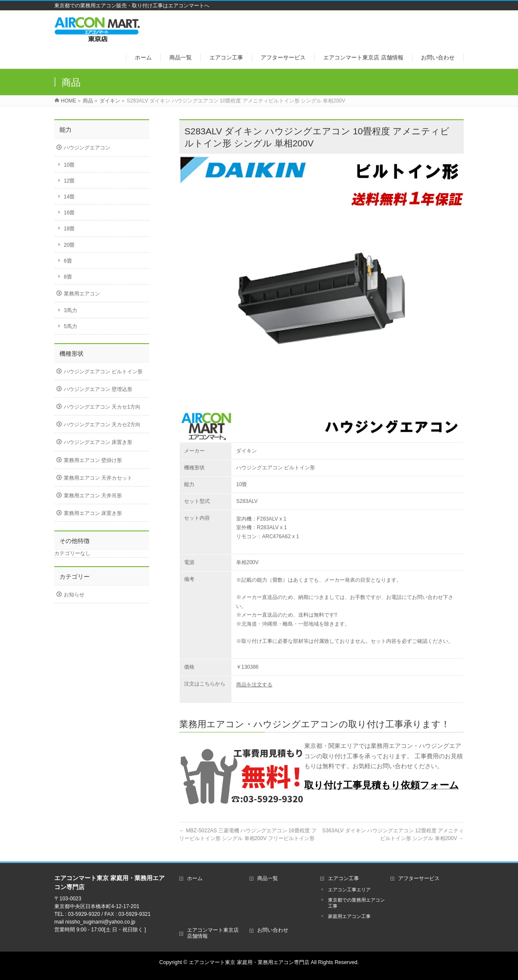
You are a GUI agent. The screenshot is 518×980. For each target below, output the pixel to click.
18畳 (69, 229)
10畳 (69, 165)
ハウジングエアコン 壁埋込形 (98, 389)
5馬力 (70, 326)
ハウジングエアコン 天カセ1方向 (102, 407)
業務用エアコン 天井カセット (98, 478)
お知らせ (74, 595)
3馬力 (70, 310)
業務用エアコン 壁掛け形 (93, 460)
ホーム (195, 878)
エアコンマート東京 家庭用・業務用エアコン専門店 (249, 962)
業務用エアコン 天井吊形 (93, 496)
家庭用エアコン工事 (349, 916)
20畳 (69, 245)
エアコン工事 (343, 878)
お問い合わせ (273, 930)
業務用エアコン (82, 294)
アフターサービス (419, 878)
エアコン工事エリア (349, 890)
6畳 (68, 261)
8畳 (68, 277)
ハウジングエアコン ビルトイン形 (103, 372)
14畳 (69, 197)
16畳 (69, 213)
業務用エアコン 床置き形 (93, 513)
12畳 (69, 181)
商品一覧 (268, 878)
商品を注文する (254, 685)
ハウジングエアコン (87, 148)
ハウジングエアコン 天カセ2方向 (102, 425)
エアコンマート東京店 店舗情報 (213, 933)
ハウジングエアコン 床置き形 (98, 442)
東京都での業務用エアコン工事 (356, 903)
